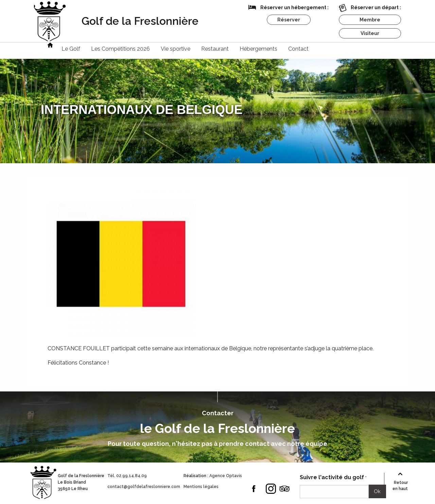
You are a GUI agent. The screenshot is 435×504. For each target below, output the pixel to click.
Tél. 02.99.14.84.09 (127, 476)
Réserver (289, 20)
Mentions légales (201, 487)
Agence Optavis (226, 476)
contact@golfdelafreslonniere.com (144, 487)
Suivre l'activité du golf (333, 478)
